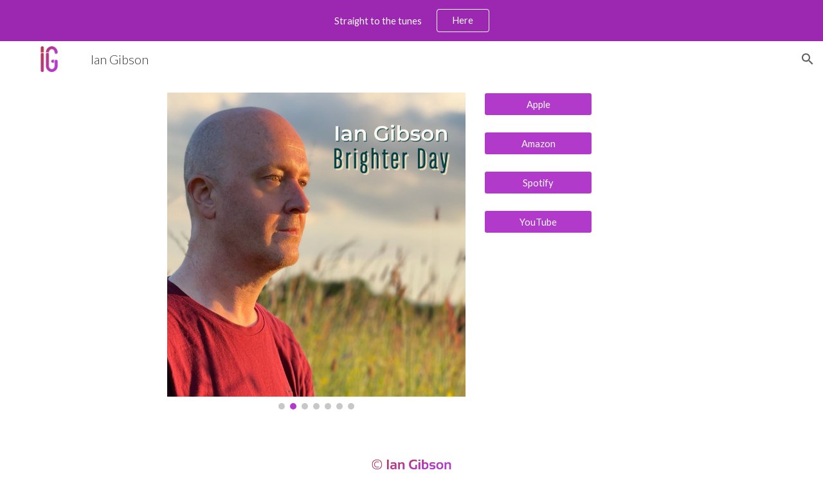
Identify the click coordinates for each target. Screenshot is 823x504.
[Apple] (538, 104)
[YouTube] (538, 222)
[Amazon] (538, 143)
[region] (411, 21)
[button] (808, 59)
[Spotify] (538, 183)
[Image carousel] (316, 251)
